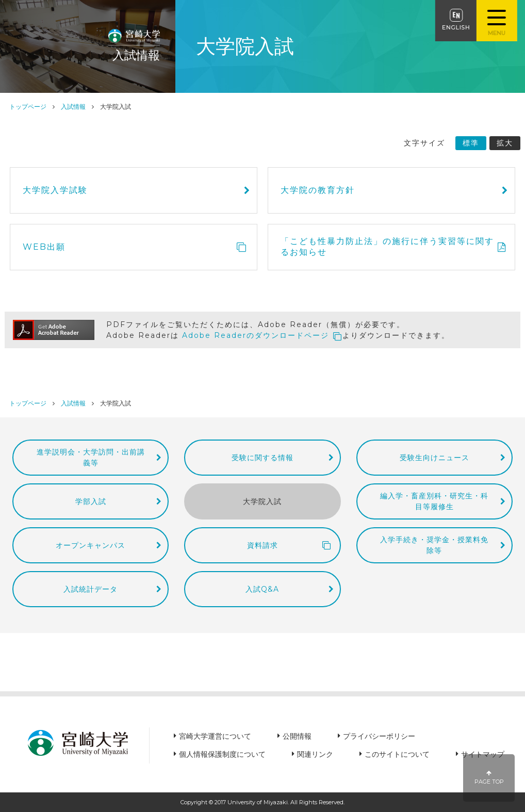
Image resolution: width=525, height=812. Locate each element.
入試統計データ (91, 587)
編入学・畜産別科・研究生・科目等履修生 (434, 500)
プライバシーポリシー (379, 736)
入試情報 (73, 107)
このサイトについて (397, 754)
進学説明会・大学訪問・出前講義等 (91, 456)
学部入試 (91, 500)
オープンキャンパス (91, 544)
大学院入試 (262, 500)
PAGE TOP (489, 778)
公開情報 (297, 736)
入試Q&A (262, 587)
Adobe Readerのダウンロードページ (256, 335)
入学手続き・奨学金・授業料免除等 (434, 543)
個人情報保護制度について (222, 754)
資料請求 (262, 544)
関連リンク (315, 754)
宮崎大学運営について (215, 736)
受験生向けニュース (434, 457)
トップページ (28, 107)
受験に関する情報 (262, 457)
